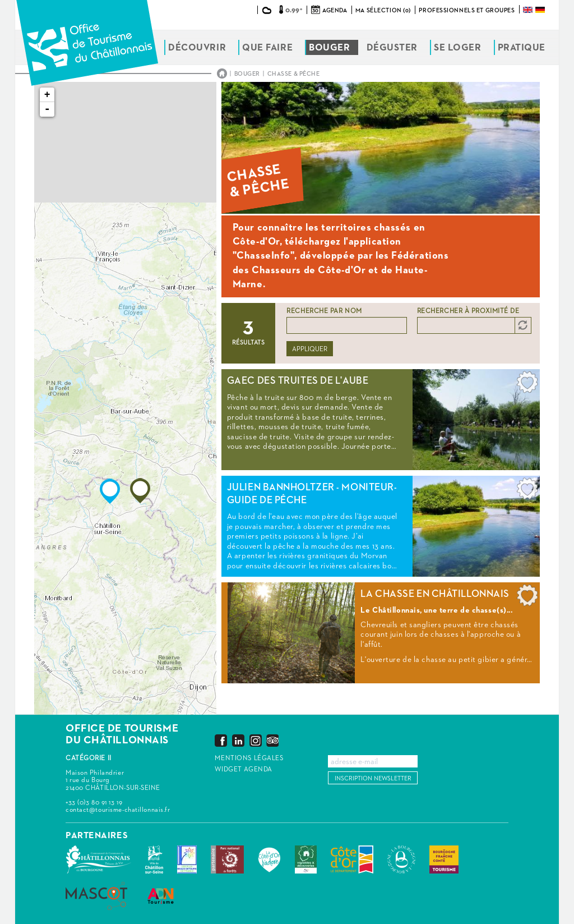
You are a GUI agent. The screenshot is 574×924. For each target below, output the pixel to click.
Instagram (256, 740)
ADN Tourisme (161, 896)
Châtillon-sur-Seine (154, 859)
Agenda (335, 10)
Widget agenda (243, 770)
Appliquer (310, 350)
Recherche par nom (324, 311)
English (529, 10)
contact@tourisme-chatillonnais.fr (118, 810)
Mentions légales (249, 758)
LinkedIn (238, 740)
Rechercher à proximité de (468, 311)
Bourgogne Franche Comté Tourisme (444, 859)
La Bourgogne (401, 859)
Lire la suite (381, 420)
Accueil (222, 73)
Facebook (221, 740)
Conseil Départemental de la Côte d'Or (352, 859)
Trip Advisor (272, 740)
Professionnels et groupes (467, 10)
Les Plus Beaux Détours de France (187, 859)
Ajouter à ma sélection (527, 385)
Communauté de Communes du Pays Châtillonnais (98, 859)
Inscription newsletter (373, 778)
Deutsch (541, 10)
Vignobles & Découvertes (306, 859)
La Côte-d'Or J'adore (269, 859)
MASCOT (96, 896)
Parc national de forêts (227, 859)
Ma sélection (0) (383, 10)
